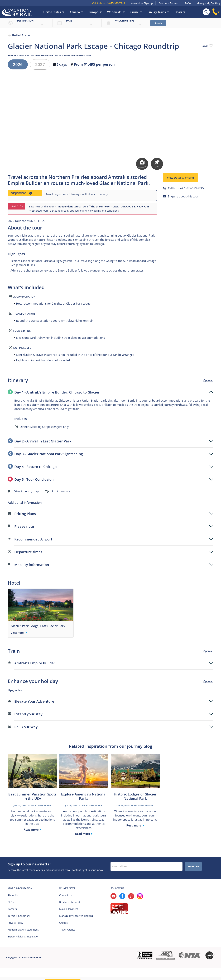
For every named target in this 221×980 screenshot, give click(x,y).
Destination (25, 21)
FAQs (188, 3)
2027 (40, 65)
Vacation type (125, 21)
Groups (63, 923)
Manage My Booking (208, 3)
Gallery (142, 164)
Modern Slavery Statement (23, 930)
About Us (13, 895)
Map (157, 164)
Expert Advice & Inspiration (23, 937)
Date (69, 21)
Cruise (134, 12)
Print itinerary (61, 492)
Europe (93, 12)
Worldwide (114, 12)
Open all (208, 381)
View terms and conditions (103, 211)
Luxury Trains (157, 12)
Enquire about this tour (183, 197)
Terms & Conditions (19, 916)
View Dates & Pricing (180, 178)
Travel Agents (67, 930)
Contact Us (65, 895)
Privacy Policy (15, 923)
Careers (12, 909)
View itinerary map (27, 492)
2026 (18, 65)
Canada (75, 12)
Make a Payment (69, 909)
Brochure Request (169, 3)
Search (158, 23)
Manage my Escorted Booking (76, 916)
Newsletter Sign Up (142, 3)
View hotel (18, 633)
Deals (178, 12)
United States (52, 12)
